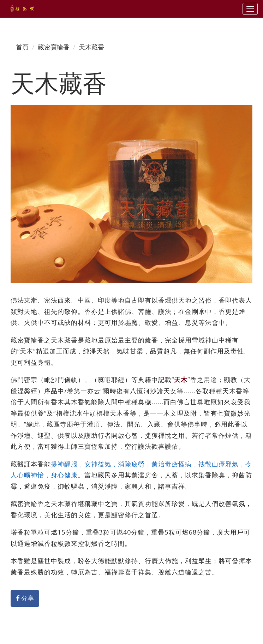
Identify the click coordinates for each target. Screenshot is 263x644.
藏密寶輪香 (54, 47)
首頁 (22, 47)
